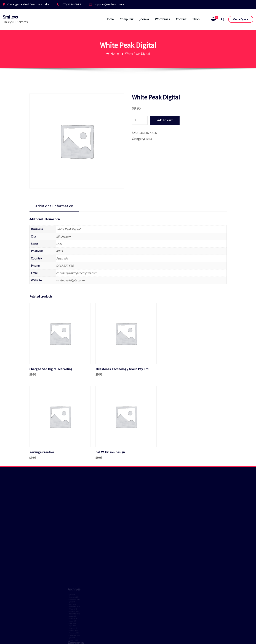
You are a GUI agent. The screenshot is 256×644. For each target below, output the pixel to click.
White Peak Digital (137, 51)
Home (110, 19)
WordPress (162, 19)
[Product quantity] (140, 170)
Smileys (10, 17)
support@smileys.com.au (110, 4)
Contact (181, 19)
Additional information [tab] (54, 255)
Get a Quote (241, 19)
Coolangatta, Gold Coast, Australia (28, 4)
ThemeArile (128, 636)
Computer (127, 19)
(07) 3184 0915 (71, 4)
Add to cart (165, 170)
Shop (196, 19)
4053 (149, 188)
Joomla (144, 19)
